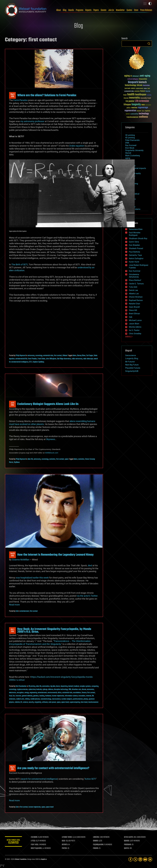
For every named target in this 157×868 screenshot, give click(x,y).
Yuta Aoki (133, 287)
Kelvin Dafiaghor (136, 258)
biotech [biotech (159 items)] (143, 82)
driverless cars (76, 689)
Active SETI (90, 779)
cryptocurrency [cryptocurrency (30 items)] (139, 89)
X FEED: (33, 841)
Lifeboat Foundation (20, 859)
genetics (36, 696)
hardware (48, 696)
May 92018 (12, 95)
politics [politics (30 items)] (129, 108)
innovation (82, 696)
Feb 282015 (13, 555)
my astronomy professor (32, 121)
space (67, 459)
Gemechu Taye (135, 255)
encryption (20, 693)
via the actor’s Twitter (87, 596)
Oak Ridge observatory (64, 359)
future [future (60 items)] (143, 91)
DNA (70, 689)
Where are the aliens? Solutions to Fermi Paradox (47, 95)
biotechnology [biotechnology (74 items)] (131, 85)
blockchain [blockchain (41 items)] (146, 86)
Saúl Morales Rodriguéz (135, 234)
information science (71, 696)
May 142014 (12, 768)
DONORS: (96, 841)
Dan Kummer (135, 271)
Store (136, 10)
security (31, 702)
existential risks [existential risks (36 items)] (129, 91)
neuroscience (56, 699)
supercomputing (75, 702)
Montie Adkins (135, 327)
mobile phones (35, 699)
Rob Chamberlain (21, 686)
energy (27, 693)
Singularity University (134, 150)
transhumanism (93, 702)
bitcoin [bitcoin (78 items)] (140, 85)
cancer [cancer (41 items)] (133, 88)
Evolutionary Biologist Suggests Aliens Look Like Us (48, 404)
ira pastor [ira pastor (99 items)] (130, 101)
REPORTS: (65, 845)
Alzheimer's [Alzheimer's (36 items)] (136, 76)
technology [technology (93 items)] (144, 114)
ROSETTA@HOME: (37, 848)
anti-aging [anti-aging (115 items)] (145, 76)
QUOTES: (127, 848)
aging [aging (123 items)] (127, 76)
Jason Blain (134, 324)
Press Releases (146, 10)
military (27, 699)
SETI (30, 362)
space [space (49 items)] (128, 114)
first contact (58, 356)
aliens (75, 356)
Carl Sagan (90, 356)
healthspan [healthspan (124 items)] (141, 95)
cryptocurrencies (22, 689)
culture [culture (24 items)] (145, 89)
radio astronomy (77, 359)
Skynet (128, 153)
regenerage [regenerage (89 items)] (143, 108)
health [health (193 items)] (131, 95)
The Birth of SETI (20, 264)
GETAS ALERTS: (129, 837)
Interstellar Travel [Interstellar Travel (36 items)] (146, 98)
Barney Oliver (81, 356)
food (11, 696)
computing (95, 686)
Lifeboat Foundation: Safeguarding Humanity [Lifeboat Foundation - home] (26, 10)
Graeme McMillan (21, 560)
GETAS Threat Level (13, 842)
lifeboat (65, 356)
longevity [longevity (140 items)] (136, 105)
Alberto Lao (134, 294)
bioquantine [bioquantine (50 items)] (143, 79)
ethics (60, 693)
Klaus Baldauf (135, 280)
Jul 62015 (13, 404)
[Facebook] (131, 859)
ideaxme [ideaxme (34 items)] (126, 98)
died (90, 565)
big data (53, 686)
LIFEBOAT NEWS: (67, 837)
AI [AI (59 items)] (131, 76)
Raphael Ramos (136, 300)
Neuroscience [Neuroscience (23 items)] (148, 105)
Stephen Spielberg (38, 362)
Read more (14, 605)
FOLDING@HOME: (99, 845)
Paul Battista (134, 252)
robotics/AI (18, 702)
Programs (80, 10)
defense (51, 689)
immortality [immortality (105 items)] (134, 98)
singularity (38, 702)
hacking (42, 696)
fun (14, 696)
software (45, 702)
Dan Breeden (134, 245)
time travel (84, 702)
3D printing (32, 686)
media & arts (20, 699)
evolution (52, 459)
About (59, 10)
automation (46, 686)
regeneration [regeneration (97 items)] (130, 111)
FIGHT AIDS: (35, 845)
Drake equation (77, 146)
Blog (65, 10)
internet (89, 696)
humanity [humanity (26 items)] (149, 95)
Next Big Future (132, 365)
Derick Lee (133, 290)
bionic (58, 686)
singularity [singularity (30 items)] (147, 111)
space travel (65, 702)
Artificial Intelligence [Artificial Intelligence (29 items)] (133, 79)
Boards (71, 10)
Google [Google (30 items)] (125, 95)
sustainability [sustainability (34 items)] (134, 114)
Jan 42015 (12, 630)
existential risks (48, 356)
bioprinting (64, 686)
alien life (30, 459)
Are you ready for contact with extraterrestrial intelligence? (53, 768)
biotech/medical (74, 686)
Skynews (51, 439)
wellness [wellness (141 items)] (143, 117)
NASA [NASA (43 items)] (143, 105)
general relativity (27, 696)
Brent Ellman (134, 314)
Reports (88, 10)
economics (91, 689)
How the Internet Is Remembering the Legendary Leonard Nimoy (55, 555)
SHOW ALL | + (129, 337)
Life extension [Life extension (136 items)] (142, 101)
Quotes (129, 10)
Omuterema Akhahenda (134, 276)
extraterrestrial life (21, 359)
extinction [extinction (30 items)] (137, 91)
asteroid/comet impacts (136, 168)
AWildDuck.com (52, 453)
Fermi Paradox (20, 100)
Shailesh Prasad (136, 248)
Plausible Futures (133, 368)
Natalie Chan (134, 304)
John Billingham (51, 359)
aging (128, 158)
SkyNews (17, 462)
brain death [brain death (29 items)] (127, 89)
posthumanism (78, 699)
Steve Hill (133, 310)
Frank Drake (41, 359)
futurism (18, 696)
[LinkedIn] (140, 859)
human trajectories (58, 696)
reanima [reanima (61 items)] (134, 108)
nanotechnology (46, 699)
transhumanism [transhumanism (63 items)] (132, 117)
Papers (96, 10)
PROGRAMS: (128, 845)
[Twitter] (135, 859)
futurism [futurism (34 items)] (148, 91)
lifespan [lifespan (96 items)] (127, 105)
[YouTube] (145, 859)
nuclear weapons (67, 699)
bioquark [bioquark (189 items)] (133, 82)
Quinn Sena (134, 242)
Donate (104, 10)
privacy (86, 699)
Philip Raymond (21, 356)
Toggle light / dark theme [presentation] (150, 4)
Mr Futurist (130, 362)
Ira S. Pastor (134, 330)
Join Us (111, 10)
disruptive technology (61, 689)
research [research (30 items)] (139, 111)
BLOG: (64, 841)
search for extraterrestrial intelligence (39, 779)
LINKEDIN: (96, 837)
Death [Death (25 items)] (149, 89)
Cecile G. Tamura (136, 284)
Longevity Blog (132, 358)
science (25, 702)
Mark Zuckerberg (133, 156)
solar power (52, 702)
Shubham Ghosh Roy (138, 238)
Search (149, 44)
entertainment (25, 611)
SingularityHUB (132, 371)
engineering (33, 693)
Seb (17, 611)
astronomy (31, 356)
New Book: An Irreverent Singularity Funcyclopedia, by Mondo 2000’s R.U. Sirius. (54, 630)
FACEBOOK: (34, 837)
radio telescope (88, 359)
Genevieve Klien (136, 229)
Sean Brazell (134, 307)
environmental (52, 693)
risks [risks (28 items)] (143, 111)
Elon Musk (130, 148)
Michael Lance (135, 320)
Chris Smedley (135, 334)
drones (84, 689)
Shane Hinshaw (136, 297)
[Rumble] (150, 859)
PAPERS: (65, 848)
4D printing (130, 138)
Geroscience (131, 355)
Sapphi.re (44, 859)
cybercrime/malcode (35, 689)
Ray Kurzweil (131, 145)
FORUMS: (96, 848)
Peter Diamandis (132, 140)
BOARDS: (127, 841)
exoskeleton (77, 693)
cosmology (39, 356)
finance (84, 693)
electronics (13, 693)
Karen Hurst (134, 262)
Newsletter (120, 10)
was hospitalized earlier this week (32, 578)
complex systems (85, 686)
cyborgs (45, 689)
